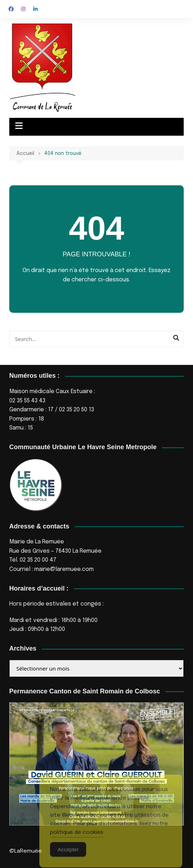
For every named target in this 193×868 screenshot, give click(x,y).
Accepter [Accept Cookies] (68, 856)
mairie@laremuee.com (64, 569)
